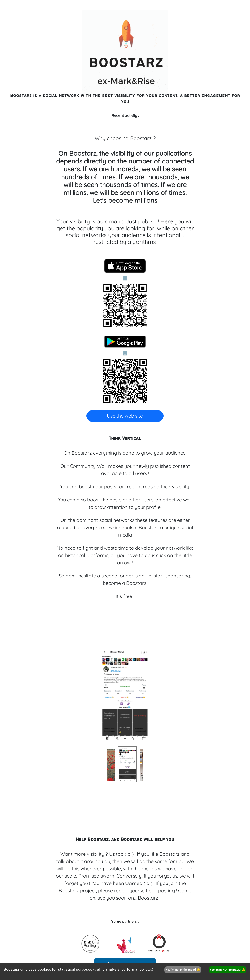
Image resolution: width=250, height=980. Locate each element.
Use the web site (125, 416)
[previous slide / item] (105, 695)
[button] (113, 736)
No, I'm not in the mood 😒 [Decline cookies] (183, 970)
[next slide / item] (145, 695)
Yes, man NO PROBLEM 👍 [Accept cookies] (228, 970)
